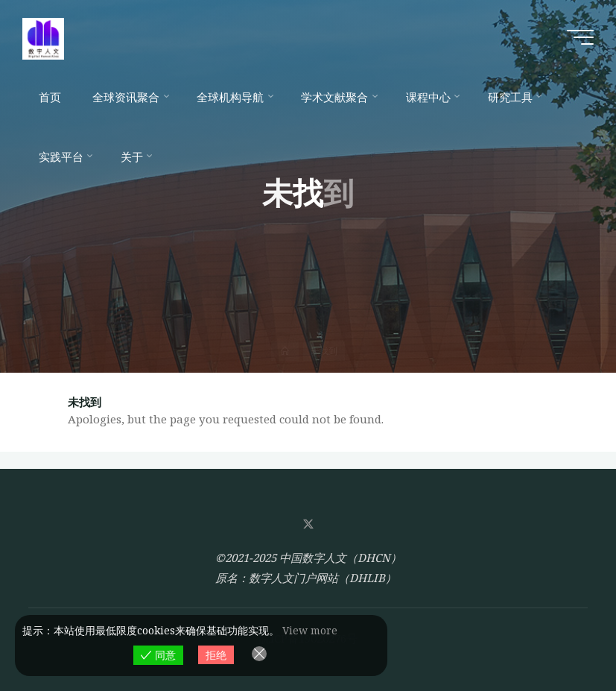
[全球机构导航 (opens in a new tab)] (233, 97)
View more (310, 630)
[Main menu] (580, 37)
